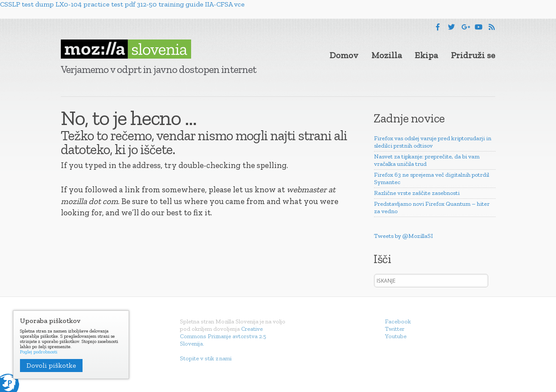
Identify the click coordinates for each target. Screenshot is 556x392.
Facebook (398, 321)
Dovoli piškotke (51, 365)
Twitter (395, 329)
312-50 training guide (170, 4)
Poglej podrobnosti (39, 352)
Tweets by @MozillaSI (404, 236)
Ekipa (426, 55)
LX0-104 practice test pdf (95, 4)
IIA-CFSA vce (225, 4)
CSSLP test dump (27, 4)
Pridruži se (473, 55)
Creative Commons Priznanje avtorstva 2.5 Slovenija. (223, 336)
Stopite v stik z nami (206, 358)
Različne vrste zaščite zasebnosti (417, 193)
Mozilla (387, 55)
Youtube (396, 336)
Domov (344, 55)
